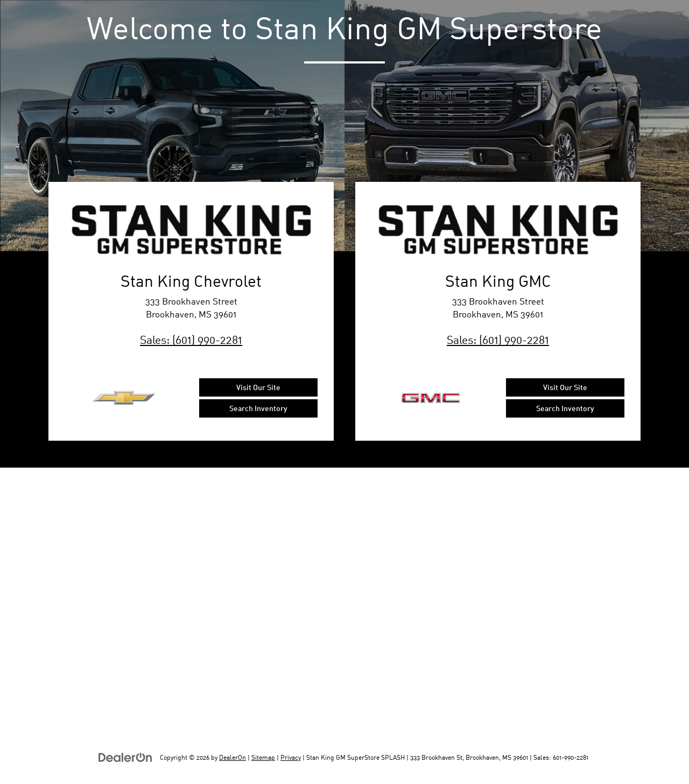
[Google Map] (344, 602)
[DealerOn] (125, 757)
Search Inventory (258, 408)
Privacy (291, 757)
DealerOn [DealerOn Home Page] (233, 757)
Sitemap (263, 757)
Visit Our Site (258, 387)
